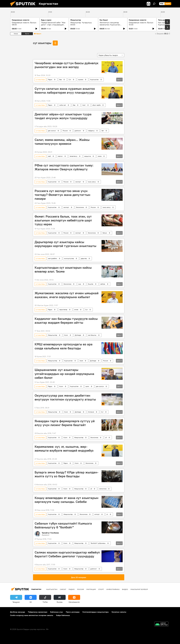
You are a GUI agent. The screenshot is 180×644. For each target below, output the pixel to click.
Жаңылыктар (53, 335)
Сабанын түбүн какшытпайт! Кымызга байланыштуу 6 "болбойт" (63, 525)
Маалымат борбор (139, 589)
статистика (103, 489)
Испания (91, 412)
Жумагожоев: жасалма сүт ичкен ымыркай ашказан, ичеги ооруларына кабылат (67, 295)
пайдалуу (91, 131)
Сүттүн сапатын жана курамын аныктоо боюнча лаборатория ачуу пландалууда (65, 91)
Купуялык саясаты (119, 612)
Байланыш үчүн (57, 612)
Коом (66, 335)
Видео (125, 589)
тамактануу (73, 156)
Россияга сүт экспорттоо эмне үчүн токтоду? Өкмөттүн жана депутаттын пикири (62, 195)
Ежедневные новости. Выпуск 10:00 (141, 24)
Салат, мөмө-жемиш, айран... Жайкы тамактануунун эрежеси (62, 142)
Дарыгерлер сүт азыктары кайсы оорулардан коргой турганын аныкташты (65, 244)
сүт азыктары (42, 43)
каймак (103, 284)
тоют (84, 105)
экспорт (78, 182)
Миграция (91, 589)
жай (49, 156)
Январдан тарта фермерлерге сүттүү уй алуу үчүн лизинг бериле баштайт (65, 423)
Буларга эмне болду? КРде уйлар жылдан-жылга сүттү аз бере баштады (66, 474)
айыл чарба (96, 105)
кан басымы (92, 335)
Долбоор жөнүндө (18, 612)
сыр (80, 284)
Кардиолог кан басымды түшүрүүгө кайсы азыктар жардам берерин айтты (66, 321)
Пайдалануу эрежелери (38, 612)
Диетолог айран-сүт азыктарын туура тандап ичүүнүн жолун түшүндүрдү (63, 116)
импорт (97, 514)
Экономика (80, 207)
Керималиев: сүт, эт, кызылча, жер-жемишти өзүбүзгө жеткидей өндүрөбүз (64, 449)
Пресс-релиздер (73, 612)
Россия (65, 131)
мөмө (100, 156)
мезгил (60, 156)
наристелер (63, 310)
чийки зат (63, 105)
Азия (81, 361)
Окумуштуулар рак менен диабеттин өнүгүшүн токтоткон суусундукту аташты (65, 397)
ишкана (81, 79)
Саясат (63, 589)
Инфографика (113, 589)
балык (105, 233)
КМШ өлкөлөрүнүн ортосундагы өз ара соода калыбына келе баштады (64, 346)
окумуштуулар (69, 258)
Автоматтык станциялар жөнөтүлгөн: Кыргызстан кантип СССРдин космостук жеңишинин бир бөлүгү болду (112, 26)
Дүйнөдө (78, 335)
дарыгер (84, 258)
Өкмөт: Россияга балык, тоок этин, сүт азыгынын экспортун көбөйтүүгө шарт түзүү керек (63, 220)
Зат (103, 131)
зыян (87, 386)
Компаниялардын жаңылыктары (96, 612)
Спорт (101, 589)
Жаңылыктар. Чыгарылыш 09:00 (81, 24)
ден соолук (52, 131)
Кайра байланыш (63, 615)
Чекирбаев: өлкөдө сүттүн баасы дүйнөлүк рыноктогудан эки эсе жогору (66, 65)
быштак (91, 284)
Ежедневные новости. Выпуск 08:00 (24, 24)
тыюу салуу (92, 182)
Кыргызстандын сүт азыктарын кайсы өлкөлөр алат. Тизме (63, 270)
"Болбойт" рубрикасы (98, 543)
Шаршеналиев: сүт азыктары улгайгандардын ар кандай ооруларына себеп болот (64, 374)
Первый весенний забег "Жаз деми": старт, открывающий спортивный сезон (53, 25)
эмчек (76, 310)
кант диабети (52, 258)
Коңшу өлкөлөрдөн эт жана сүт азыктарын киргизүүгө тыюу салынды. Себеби (66, 500)
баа (60, 79)
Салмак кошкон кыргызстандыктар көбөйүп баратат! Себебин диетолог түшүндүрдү (67, 554)
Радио (50, 79)
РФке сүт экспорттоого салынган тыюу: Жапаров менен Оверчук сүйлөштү (64, 167)
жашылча (87, 156)
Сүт (70, 79)
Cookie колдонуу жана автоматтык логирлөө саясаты (32, 615)
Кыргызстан (94, 79)
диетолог (78, 131)
